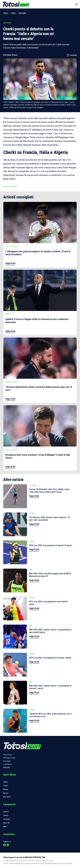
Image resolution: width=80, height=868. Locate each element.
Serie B (6, 816)
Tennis (6, 786)
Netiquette (6, 767)
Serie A (6, 812)
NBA (5, 827)
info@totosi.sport (47, 861)
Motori (6, 793)
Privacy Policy (8, 755)
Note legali (7, 761)
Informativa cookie (9, 758)
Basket (6, 789)
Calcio (13, 13)
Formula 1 (7, 819)
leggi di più (10, 263)
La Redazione (8, 764)
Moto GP (6, 823)
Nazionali (22, 13)
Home (6, 13)
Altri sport (7, 797)
